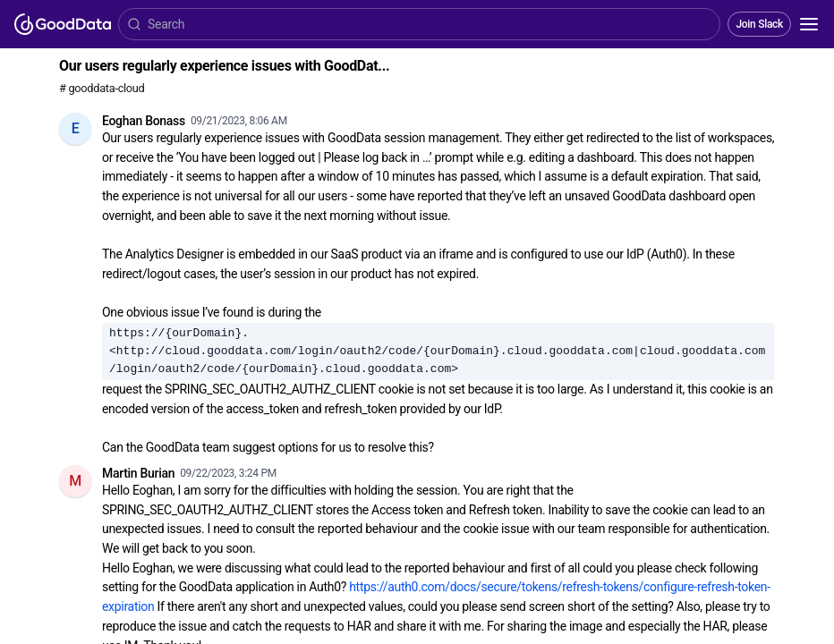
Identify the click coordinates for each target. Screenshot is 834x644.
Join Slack (759, 24)
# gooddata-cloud (102, 88)
